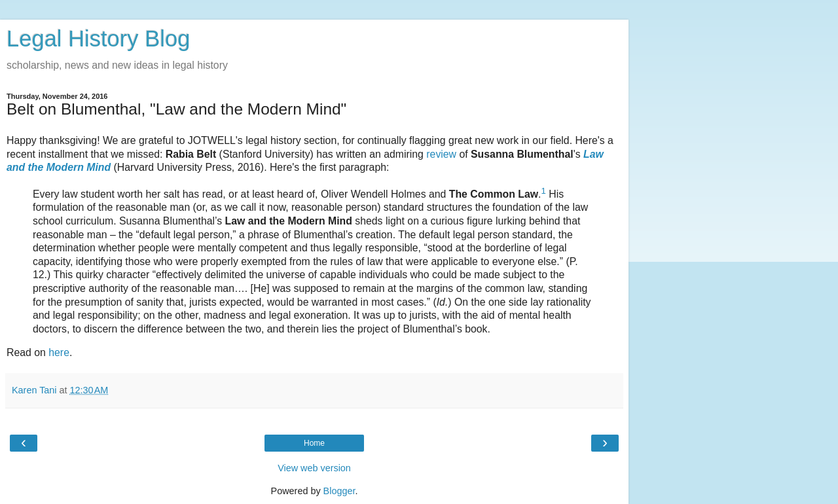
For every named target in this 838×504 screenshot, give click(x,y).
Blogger (339, 491)
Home (314, 443)
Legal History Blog (98, 39)
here (59, 352)
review (441, 154)
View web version (314, 468)
